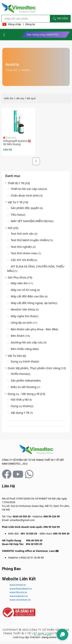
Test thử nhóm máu (24, 253)
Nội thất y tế (19, 399)
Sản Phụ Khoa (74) (20, 277)
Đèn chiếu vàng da (23, 349)
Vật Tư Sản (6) (17, 356)
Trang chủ (11, 70)
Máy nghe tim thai (23, 316)
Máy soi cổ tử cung (24, 290)
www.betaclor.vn (19, 596)
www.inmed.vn (18, 585)
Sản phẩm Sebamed (24, 380)
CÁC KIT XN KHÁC (22, 260)
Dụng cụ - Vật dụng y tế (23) (26, 394)
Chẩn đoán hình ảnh (24, 195)
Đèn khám (18, 336)
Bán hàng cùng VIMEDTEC (43, 34)
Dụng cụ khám (21, 406)
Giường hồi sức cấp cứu (27, 342)
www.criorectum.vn (20, 600)
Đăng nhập (15, 24)
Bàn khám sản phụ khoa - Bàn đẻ (33, 329)
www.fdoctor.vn (18, 592)
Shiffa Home (19, 374)
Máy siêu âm (20, 283)
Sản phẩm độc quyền (25, 208)
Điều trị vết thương (24, 387)
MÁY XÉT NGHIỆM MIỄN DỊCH (31, 221)
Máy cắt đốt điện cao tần (28, 296)
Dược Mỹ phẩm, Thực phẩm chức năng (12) (37, 368)
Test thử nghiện (22, 247)
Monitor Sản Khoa (23, 309)
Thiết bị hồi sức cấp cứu (27, 189)
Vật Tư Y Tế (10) (18, 202)
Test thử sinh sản (23, 234)
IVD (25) (13, 228)
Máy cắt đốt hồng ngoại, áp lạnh (33, 303)
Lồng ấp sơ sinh (22, 322)
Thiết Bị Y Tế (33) (19, 183)
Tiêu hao (17, 214)
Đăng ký (30, 24)
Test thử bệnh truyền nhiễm (30, 240)
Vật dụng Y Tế (20, 413)
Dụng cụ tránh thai (23, 361)
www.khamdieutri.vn (21, 589)
